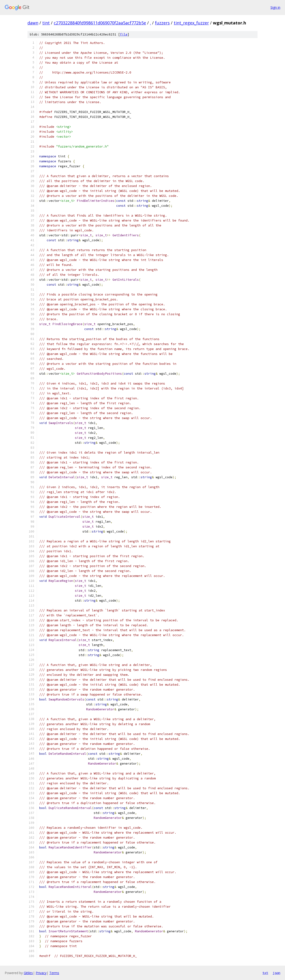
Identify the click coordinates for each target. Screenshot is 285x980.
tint (46, 23)
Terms (54, 973)
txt (265, 973)
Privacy (41, 973)
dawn (33, 23)
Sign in (275, 7)
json (277, 973)
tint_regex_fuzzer (191, 23)
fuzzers (162, 23)
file (124, 34)
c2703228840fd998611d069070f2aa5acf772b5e (100, 23)
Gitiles (28, 973)
